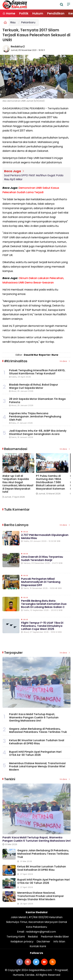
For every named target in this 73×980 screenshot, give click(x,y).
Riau (13, 22)
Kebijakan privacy (22, 942)
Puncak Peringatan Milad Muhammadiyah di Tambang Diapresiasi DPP (41, 582)
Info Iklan (59, 942)
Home (9, 13)
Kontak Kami (38, 946)
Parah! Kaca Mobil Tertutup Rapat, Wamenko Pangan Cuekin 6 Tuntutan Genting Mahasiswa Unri (34, 717)
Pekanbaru (28, 22)
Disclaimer (43, 942)
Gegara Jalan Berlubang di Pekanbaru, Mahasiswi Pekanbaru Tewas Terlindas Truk (38, 730)
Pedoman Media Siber (55, 937)
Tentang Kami (16, 937)
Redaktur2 (18, 47)
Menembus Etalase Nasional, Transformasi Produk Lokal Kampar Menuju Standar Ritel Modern (37, 766)
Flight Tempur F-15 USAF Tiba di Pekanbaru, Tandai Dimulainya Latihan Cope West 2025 (42, 626)
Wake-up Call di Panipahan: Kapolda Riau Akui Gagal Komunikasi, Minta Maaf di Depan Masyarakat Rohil (18, 484)
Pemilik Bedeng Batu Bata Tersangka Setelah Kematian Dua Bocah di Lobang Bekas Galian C (44, 604)
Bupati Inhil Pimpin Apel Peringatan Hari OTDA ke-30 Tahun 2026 (35, 753)
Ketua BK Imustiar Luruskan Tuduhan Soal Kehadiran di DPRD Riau (37, 742)
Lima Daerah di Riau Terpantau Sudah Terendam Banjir (42, 558)
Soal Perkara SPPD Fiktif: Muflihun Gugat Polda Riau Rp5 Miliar (34, 177)
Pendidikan (56, 13)
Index (65, 361)
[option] (20, 477)
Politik (24, 13)
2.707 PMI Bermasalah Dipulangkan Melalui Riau (45, 537)
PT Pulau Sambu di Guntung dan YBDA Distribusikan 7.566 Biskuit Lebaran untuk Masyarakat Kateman (51, 482)
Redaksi (33, 937)
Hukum (38, 13)
